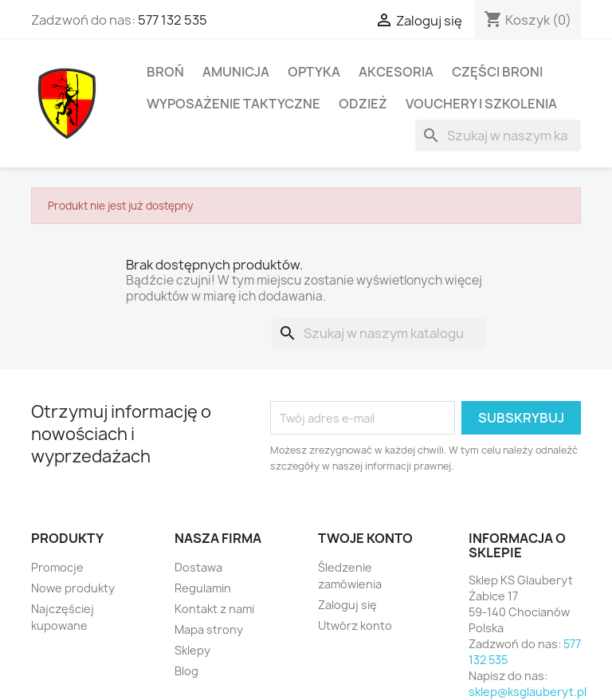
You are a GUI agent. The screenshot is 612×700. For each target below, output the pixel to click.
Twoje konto (365, 538)
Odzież (363, 104)
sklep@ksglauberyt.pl (528, 692)
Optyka (314, 72)
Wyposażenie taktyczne (233, 104)
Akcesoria (396, 72)
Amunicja (236, 72)
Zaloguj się (347, 605)
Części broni (497, 72)
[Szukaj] (498, 136)
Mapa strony (209, 629)
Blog (186, 671)
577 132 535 (173, 20)
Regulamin (203, 588)
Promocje (57, 567)
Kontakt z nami (214, 609)
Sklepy (192, 650)
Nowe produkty (73, 588)
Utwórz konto (355, 625)
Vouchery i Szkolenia (481, 104)
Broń (165, 72)
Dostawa (198, 567)
